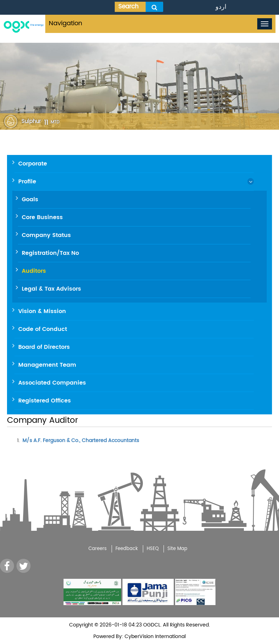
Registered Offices (45, 401)
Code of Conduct (43, 329)
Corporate (33, 164)
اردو (221, 7)
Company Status (46, 235)
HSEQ (153, 549)
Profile (27, 182)
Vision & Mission (42, 311)
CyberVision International (154, 636)
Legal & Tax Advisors (51, 289)
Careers (98, 549)
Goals (30, 199)
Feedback (127, 549)
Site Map (177, 549)
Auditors (34, 271)
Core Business (42, 217)
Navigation (65, 23)
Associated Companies (52, 383)
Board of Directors (44, 347)
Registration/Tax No (50, 253)
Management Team (47, 365)
